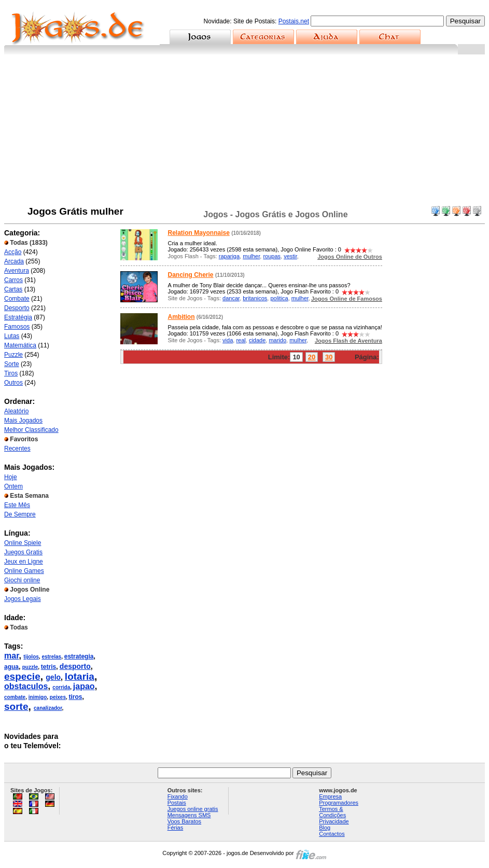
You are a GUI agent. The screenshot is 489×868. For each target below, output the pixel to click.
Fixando (178, 796)
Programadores (339, 803)
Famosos (17, 327)
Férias (176, 828)
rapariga (229, 256)
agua (11, 667)
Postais (177, 803)
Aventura (17, 271)
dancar (231, 298)
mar (11, 656)
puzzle (30, 667)
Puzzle (13, 355)
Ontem (13, 486)
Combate (17, 299)
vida (228, 340)
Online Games (24, 571)
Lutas (12, 336)
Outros (13, 383)
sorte (16, 706)
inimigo (38, 697)
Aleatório (16, 411)
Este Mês (17, 505)
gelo (53, 677)
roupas (272, 256)
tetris (48, 667)
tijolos (31, 657)
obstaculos (26, 686)
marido (277, 340)
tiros (76, 697)
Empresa (330, 796)
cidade (257, 340)
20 (312, 357)
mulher (251, 256)
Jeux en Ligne (24, 562)
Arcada (14, 261)
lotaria (80, 676)
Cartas (13, 289)
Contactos (332, 834)
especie (22, 676)
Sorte (12, 364)
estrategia (79, 656)
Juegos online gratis (193, 809)
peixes (58, 697)
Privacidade (334, 821)
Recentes (17, 449)
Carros (13, 280)
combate (15, 697)
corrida (61, 687)
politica (279, 298)
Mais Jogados (23, 421)
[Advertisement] (245, 132)
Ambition (181, 317)
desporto (75, 666)
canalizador (48, 708)
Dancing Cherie (191, 275)
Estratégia (18, 317)
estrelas (51, 657)
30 (329, 357)
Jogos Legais (23, 599)
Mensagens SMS (189, 815)
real (241, 340)
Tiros (11, 373)
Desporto (17, 308)
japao (84, 686)
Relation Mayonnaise (199, 233)
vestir (290, 256)
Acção (13, 252)
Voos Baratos (184, 821)
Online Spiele (23, 543)
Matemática (20, 345)
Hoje (11, 477)
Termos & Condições (332, 812)
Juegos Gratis (23, 552)
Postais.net (294, 21)
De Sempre (20, 514)
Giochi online (22, 580)
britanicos (255, 298)
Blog (325, 828)
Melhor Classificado (31, 430)
